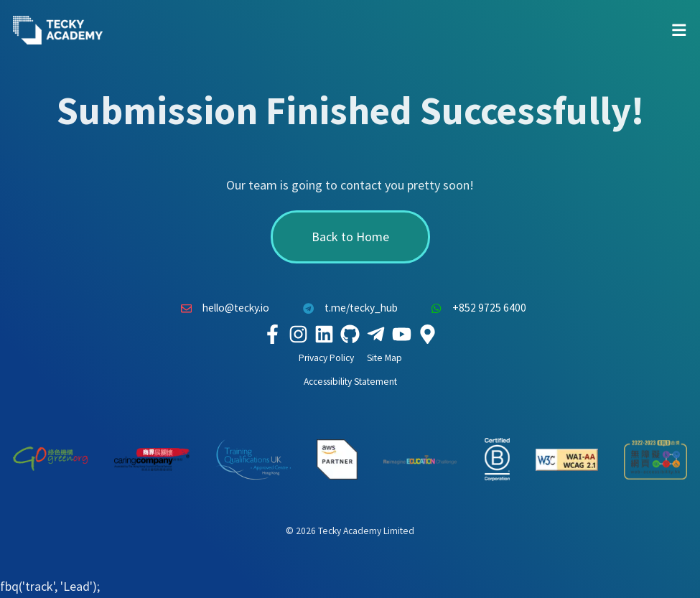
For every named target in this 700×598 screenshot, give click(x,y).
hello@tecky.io (222, 308)
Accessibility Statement (350, 382)
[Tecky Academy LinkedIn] (325, 334)
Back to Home (350, 237)
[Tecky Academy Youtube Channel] (402, 334)
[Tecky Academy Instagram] (299, 334)
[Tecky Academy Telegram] (376, 334)
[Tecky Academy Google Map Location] (428, 334)
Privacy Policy (326, 358)
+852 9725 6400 (475, 308)
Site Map (384, 358)
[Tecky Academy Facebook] (273, 334)
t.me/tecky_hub (346, 308)
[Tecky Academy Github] (350, 334)
